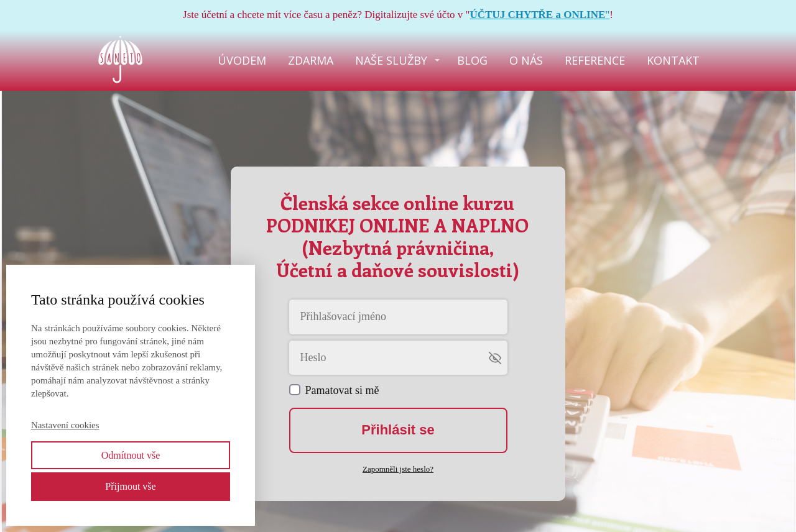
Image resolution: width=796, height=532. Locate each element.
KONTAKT (673, 60)
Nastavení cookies (65, 425)
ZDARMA (311, 60)
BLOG (472, 60)
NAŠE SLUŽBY (391, 60)
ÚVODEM (242, 60)
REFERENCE (595, 60)
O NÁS (526, 60)
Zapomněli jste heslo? (398, 469)
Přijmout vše (130, 486)
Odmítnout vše (131, 455)
